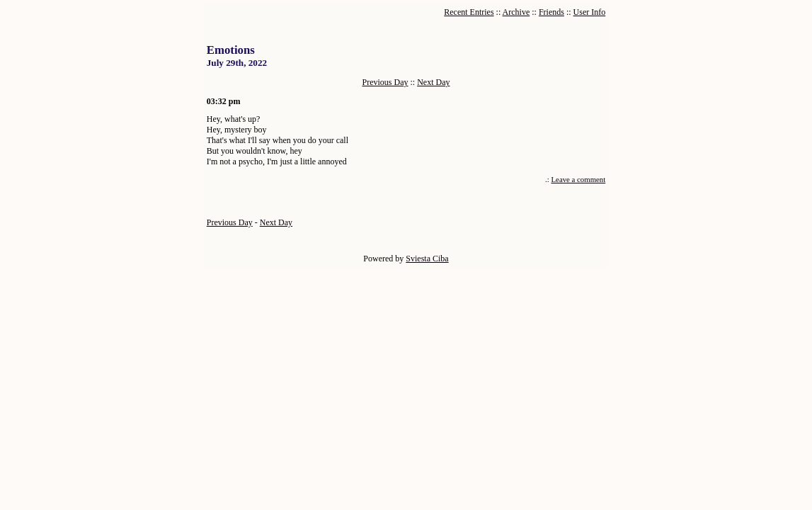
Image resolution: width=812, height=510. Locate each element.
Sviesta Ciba (427, 259)
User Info (590, 12)
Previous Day (385, 82)
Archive (516, 12)
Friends (551, 12)
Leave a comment (579, 179)
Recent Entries (469, 12)
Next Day (433, 82)
